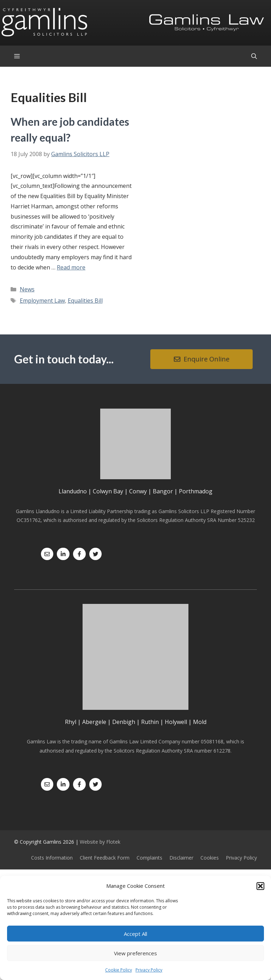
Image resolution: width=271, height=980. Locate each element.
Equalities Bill (85, 301)
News (27, 289)
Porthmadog (196, 491)
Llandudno (73, 491)
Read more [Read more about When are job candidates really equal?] (71, 267)
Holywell (176, 722)
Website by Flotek (100, 842)
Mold (200, 722)
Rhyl (71, 722)
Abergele (94, 722)
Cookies (210, 858)
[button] (260, 886)
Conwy (138, 491)
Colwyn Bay (108, 491)
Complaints (149, 858)
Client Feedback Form (105, 858)
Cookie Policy (119, 970)
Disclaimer (181, 858)
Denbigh (124, 722)
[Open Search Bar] (254, 56)
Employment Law (42, 301)
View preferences (135, 953)
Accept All (135, 934)
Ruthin (150, 722)
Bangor (163, 491)
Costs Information (52, 858)
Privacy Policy (149, 970)
